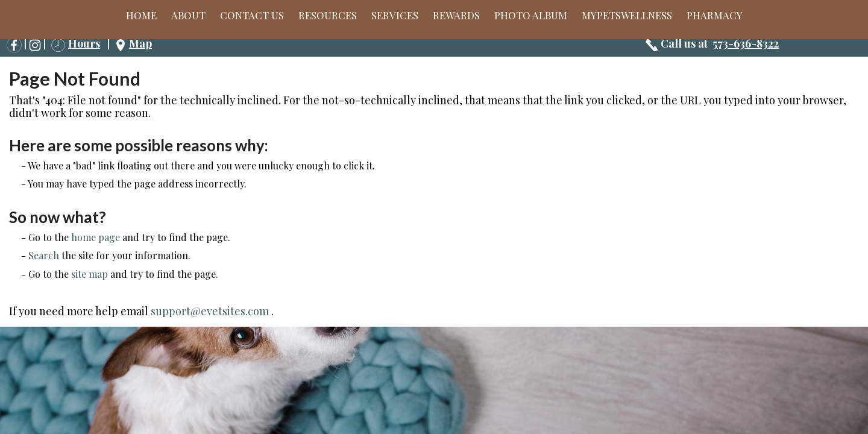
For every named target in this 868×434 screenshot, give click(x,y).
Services (395, 15)
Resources (328, 15)
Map (140, 43)
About (188, 15)
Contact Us (252, 15)
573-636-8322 (746, 43)
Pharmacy (715, 15)
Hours (84, 43)
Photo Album (531, 15)
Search (44, 255)
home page (96, 237)
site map (90, 274)
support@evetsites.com (210, 311)
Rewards (456, 15)
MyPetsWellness (627, 15)
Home (141, 15)
